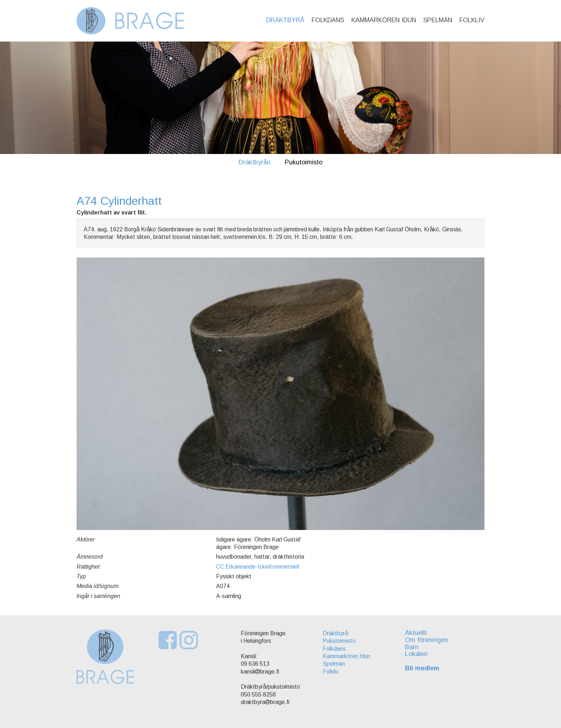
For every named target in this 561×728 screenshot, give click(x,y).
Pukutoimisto (304, 162)
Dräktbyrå (285, 20)
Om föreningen (426, 640)
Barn (412, 647)
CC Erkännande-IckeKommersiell (258, 567)
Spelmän (438, 20)
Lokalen (416, 654)
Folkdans (328, 20)
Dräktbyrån (255, 162)
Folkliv (472, 20)
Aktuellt (416, 633)
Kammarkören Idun (384, 20)
